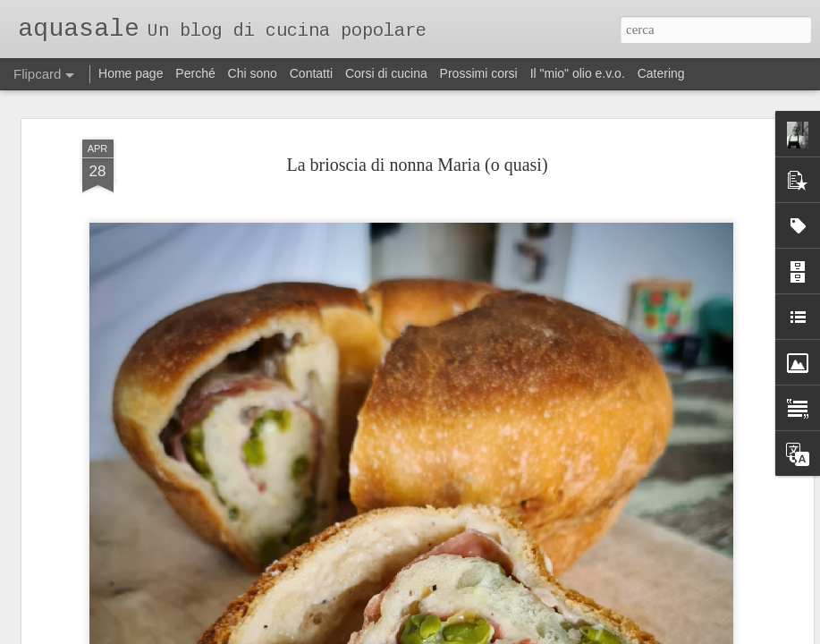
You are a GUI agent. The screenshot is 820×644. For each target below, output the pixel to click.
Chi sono (253, 73)
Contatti (311, 73)
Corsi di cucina (386, 73)
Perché (195, 73)
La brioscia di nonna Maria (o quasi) (417, 148)
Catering (661, 73)
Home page (131, 73)
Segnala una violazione (531, 634)
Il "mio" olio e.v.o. (578, 73)
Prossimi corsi (479, 73)
